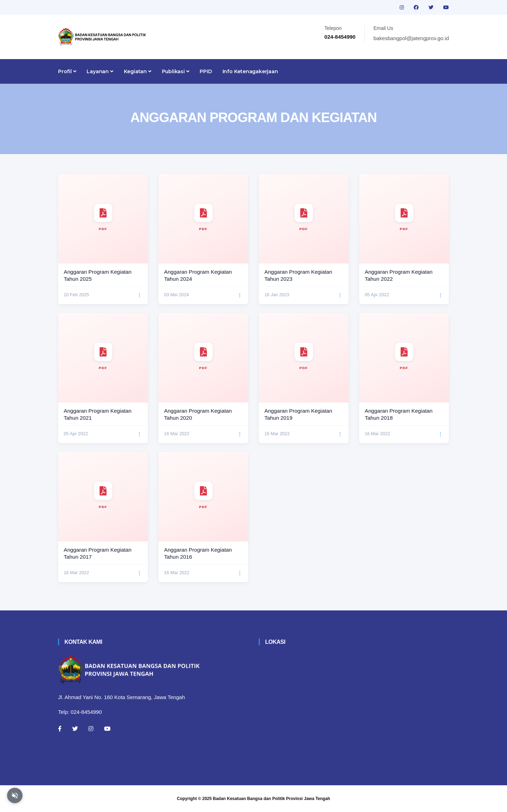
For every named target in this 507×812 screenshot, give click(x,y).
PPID (206, 71)
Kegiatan (138, 71)
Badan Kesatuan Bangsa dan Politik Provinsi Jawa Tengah (272, 799)
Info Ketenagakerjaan (250, 71)
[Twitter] (75, 729)
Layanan (100, 71)
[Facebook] (60, 729)
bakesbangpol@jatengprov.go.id (411, 38)
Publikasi (176, 71)
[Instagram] (91, 729)
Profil (67, 71)
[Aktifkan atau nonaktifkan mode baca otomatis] (15, 795)
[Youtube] (107, 729)
